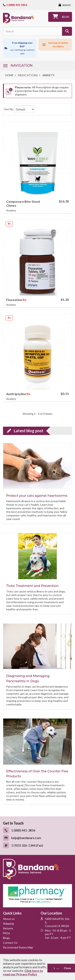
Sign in (66, 5)
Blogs (6, 938)
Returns (8, 928)
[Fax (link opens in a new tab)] (37, 845)
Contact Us (10, 943)
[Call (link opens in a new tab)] (37, 830)
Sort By (9, 109)
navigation (22, 65)
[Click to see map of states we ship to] (55, 45)
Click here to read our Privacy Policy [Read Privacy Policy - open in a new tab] (23, 972)
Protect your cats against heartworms (37, 496)
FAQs (6, 933)
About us (9, 919)
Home (9, 75)
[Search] (67, 31)
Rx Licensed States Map (18, 947)
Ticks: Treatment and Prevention (32, 586)
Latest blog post (29, 431)
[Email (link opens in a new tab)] (37, 838)
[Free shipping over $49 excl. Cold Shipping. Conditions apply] (20, 48)
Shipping (8, 924)
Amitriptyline (16, 394)
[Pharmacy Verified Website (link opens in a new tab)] (37, 896)
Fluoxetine (14, 300)
